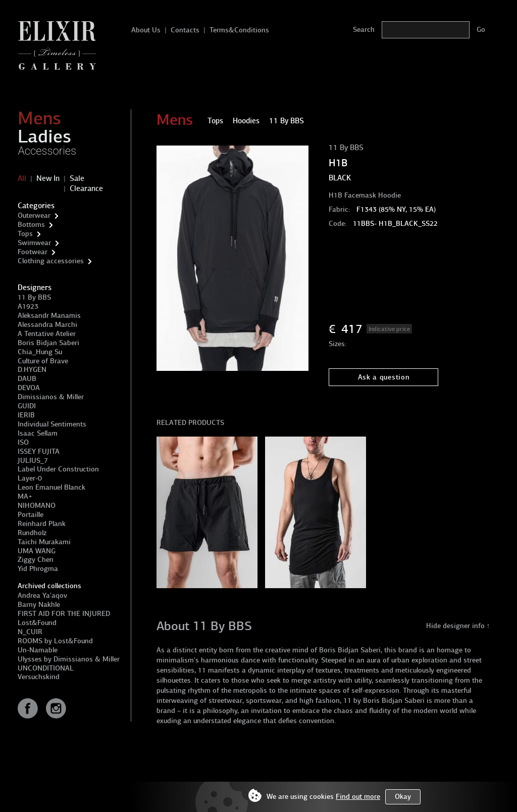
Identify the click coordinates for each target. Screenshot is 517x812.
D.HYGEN (32, 370)
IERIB (26, 415)
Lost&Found (37, 623)
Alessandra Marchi (47, 325)
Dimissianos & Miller (51, 397)
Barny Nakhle (39, 605)
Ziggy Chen (36, 560)
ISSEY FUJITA (39, 451)
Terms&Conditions (239, 30)
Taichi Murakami (44, 542)
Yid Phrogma (38, 569)
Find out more (358, 797)
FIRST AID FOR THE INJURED (64, 614)
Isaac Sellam (38, 433)
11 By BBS (34, 297)
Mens (39, 118)
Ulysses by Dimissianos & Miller (69, 659)
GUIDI (27, 406)
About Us (146, 30)
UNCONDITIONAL (46, 668)
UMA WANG (37, 551)
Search (364, 30)
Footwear (33, 252)
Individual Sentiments (52, 424)
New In (48, 178)
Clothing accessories (51, 261)
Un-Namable (38, 650)
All (22, 178)
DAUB (27, 379)
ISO (23, 442)
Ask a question (384, 377)
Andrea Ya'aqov (42, 595)
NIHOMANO (37, 506)
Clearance (86, 188)
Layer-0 (30, 478)
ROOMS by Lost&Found (55, 641)
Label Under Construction (58, 469)
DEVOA (29, 388)
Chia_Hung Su (40, 352)
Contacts (185, 30)
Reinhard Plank (42, 524)
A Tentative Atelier (47, 334)
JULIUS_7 (33, 461)
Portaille (31, 515)
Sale (77, 178)
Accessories (47, 151)
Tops (25, 234)
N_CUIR (30, 632)
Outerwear (34, 216)
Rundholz (32, 533)
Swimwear (34, 243)
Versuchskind (39, 677)
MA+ (25, 496)
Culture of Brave (43, 361)
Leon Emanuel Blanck (51, 487)
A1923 (28, 306)
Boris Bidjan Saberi (48, 343)
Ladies (44, 136)
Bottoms (31, 225)
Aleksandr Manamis (49, 316)
